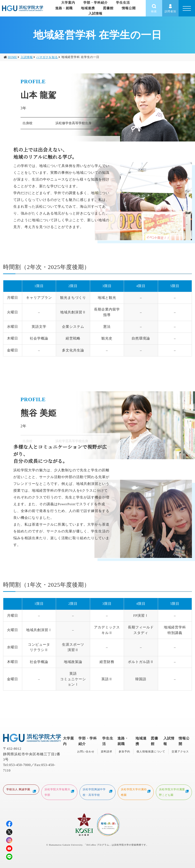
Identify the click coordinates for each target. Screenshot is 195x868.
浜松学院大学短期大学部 (59, 792)
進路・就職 (64, 8)
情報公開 (129, 8)
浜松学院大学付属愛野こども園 (174, 792)
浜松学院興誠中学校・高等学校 (97, 792)
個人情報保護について (151, 752)
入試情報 (95, 13)
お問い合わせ (86, 752)
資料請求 (107, 752)
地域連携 (88, 8)
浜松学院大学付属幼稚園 (136, 792)
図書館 (108, 8)
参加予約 (124, 752)
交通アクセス (180, 752)
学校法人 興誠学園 (21, 790)
